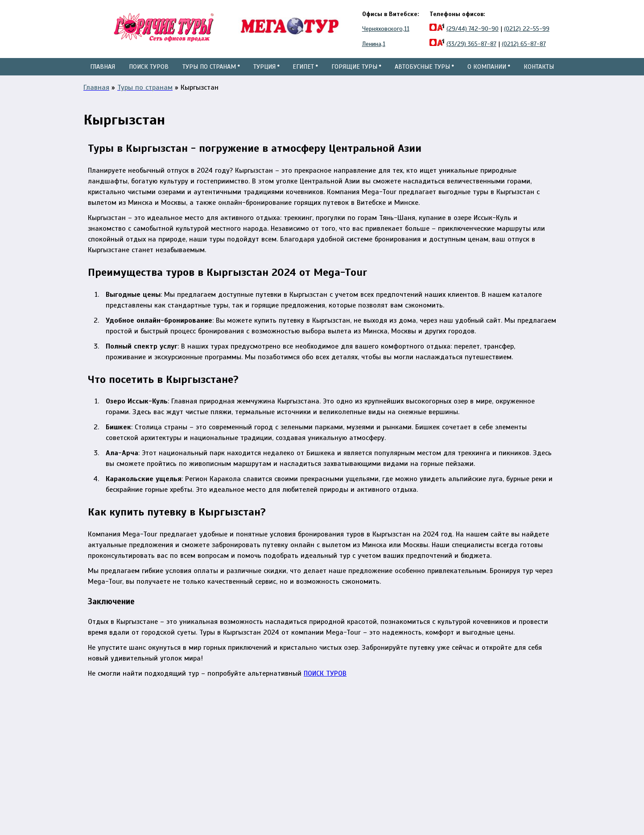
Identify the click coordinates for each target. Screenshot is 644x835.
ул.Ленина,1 (283, 743)
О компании (487, 75)
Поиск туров (148, 75)
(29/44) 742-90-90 (473, 29)
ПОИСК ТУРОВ (325, 691)
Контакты (538, 66)
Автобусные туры (423, 75)
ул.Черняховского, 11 (297, 732)
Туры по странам (209, 75)
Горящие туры (355, 75)
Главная (103, 66)
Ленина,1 (374, 44)
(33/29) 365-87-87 (471, 44)
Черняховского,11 (386, 29)
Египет (304, 75)
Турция (264, 75)
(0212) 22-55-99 (527, 29)
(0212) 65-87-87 (524, 44)
